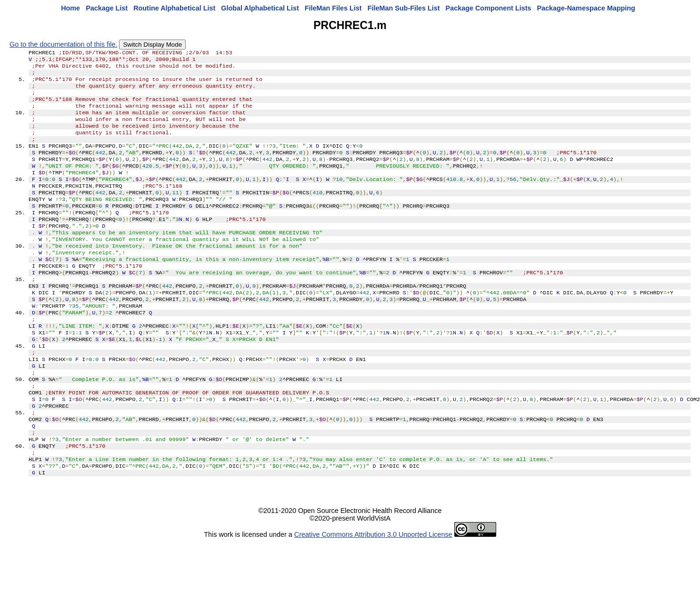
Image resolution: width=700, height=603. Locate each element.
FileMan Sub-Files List (404, 8)
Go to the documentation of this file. (63, 44)
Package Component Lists (489, 8)
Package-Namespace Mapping (586, 8)
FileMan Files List (333, 8)
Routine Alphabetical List (174, 8)
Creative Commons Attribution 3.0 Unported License (373, 595)
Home (70, 8)
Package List (107, 8)
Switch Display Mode (152, 45)
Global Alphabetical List (260, 8)
